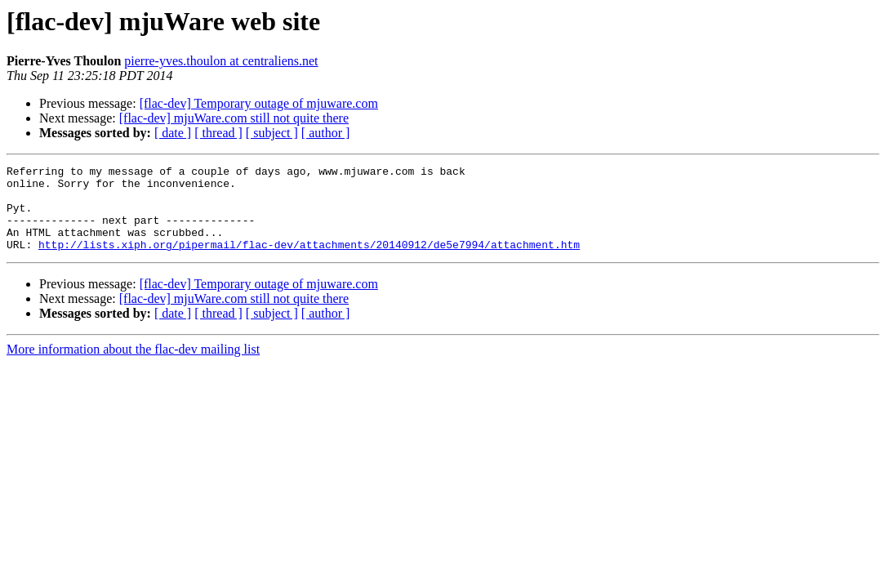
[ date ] (173, 133)
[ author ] (326, 133)
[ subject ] (272, 133)
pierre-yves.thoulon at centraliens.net (221, 61)
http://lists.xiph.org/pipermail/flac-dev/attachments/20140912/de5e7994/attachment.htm (309, 261)
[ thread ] (218, 133)
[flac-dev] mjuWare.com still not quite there (234, 118)
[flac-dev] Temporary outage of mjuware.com (259, 103)
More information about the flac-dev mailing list (133, 366)
